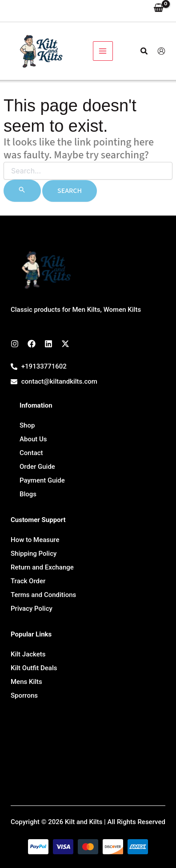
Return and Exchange (42, 567)
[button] (144, 51)
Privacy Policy (32, 609)
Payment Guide (42, 480)
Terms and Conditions (43, 595)
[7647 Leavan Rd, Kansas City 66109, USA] (88, 751)
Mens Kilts (26, 682)
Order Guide (37, 467)
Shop (27, 425)
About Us (33, 439)
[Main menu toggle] (103, 51)
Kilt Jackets (28, 654)
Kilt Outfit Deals (34, 668)
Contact (31, 453)
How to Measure (35, 540)
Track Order (28, 581)
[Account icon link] (161, 51)
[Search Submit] (22, 191)
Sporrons (24, 695)
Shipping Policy (34, 554)
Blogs (28, 494)
